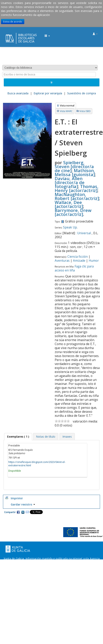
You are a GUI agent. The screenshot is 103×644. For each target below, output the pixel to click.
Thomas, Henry (77, 188)
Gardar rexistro (23, 504)
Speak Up (70, 227)
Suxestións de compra (82, 93)
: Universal (83, 233)
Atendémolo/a (89, 566)
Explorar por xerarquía (48, 93)
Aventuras (62, 261)
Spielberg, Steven (74, 166)
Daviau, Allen (70, 182)
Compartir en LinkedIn (23, 512)
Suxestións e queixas (63, 566)
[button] (47, 36)
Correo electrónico (27, 512)
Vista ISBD (85, 111)
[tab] (18, 437)
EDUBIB (7, 34)
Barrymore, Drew (73, 212)
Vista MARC (66, 111)
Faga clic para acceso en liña (74, 268)
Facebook (18, 512)
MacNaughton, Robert (77, 196)
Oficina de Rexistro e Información (25, 566)
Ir (52, 82)
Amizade (79, 261)
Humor (94, 261)
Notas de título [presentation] (46, 437)
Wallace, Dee (69, 204)
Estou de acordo (13, 21)
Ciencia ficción (78, 257)
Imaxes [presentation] (67, 437)
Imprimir (17, 498)
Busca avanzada (18, 93)
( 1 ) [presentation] (18, 437)
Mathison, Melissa (75, 172)
